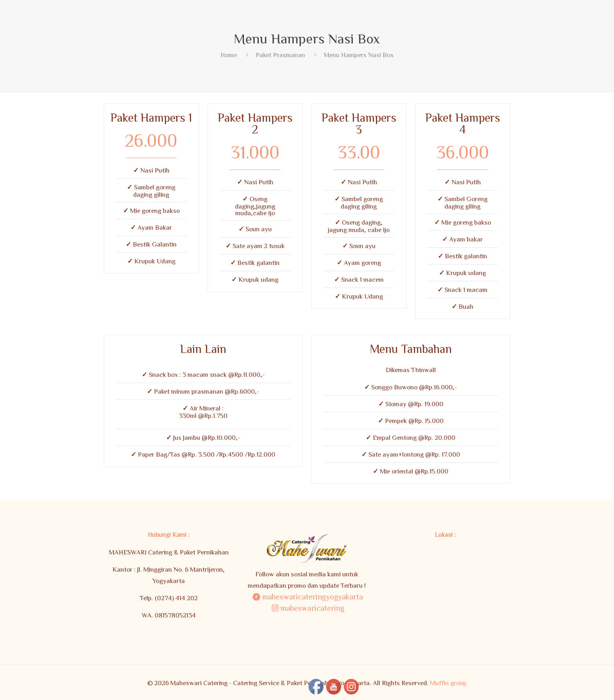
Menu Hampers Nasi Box (359, 55)
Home (229, 55)
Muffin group (448, 683)
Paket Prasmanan (280, 55)
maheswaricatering (307, 608)
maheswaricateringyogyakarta (307, 596)
